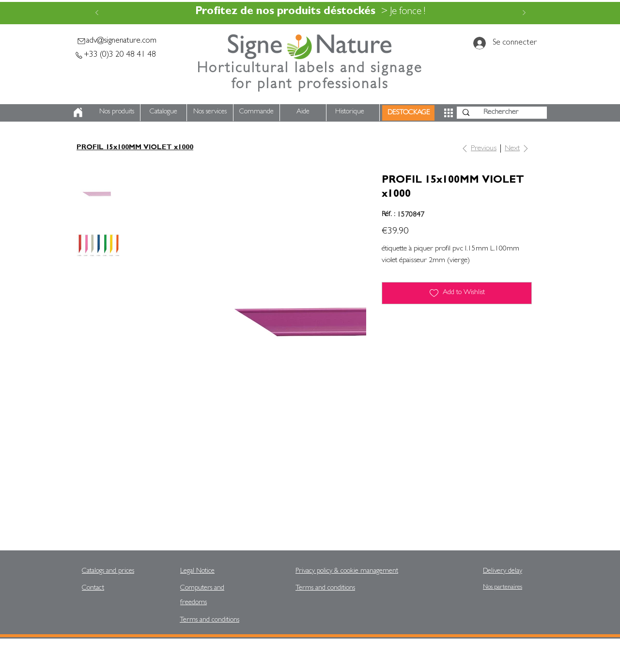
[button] (449, 113)
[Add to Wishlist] (457, 293)
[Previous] (97, 13)
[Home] (78, 112)
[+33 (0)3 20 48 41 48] (115, 55)
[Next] (524, 13)
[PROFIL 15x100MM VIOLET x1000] (135, 148)
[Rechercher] (501, 113)
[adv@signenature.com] (116, 41)
